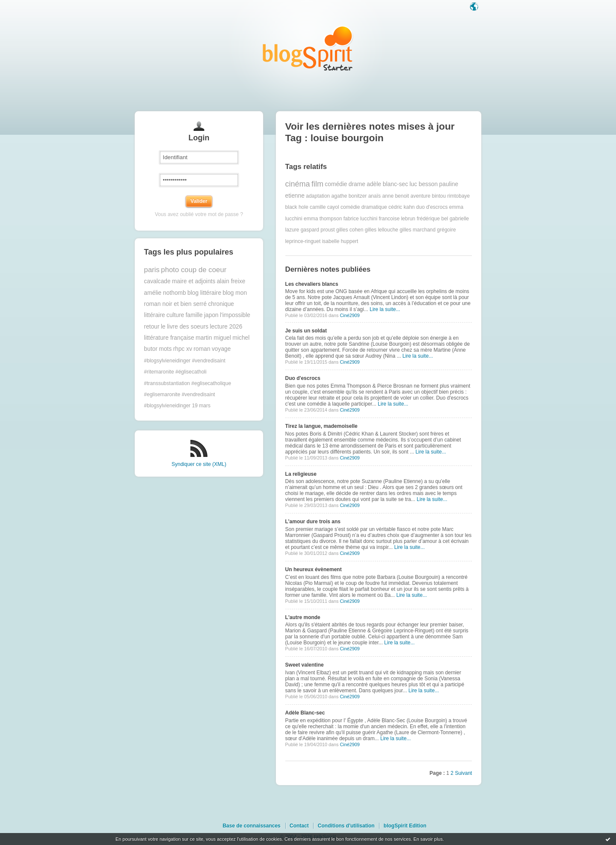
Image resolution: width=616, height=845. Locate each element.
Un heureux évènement (314, 569)
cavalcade (157, 281)
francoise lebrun (397, 219)
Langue (475, 7)
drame (357, 184)
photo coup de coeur (194, 270)
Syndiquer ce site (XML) (199, 464)
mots (165, 349)
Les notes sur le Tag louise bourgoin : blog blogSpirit (308, 48)
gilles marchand (418, 230)
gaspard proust (318, 230)
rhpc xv (183, 349)
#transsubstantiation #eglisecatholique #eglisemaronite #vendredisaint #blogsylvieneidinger (188, 395)
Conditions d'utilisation (346, 826)
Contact (299, 826)
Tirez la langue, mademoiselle (321, 426)
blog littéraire (204, 293)
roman (202, 349)
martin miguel (213, 338)
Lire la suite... (385, 309)
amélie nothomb (165, 293)
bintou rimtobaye (451, 196)
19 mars (201, 406)
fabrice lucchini (360, 219)
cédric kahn (401, 207)
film (317, 184)
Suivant (463, 773)
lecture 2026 (226, 327)
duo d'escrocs (432, 207)
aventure (420, 196)
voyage (221, 349)
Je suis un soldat (306, 331)
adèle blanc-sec (387, 184)
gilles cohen (350, 230)
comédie (336, 184)
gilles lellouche (382, 230)
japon (211, 315)
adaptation (318, 196)
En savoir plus (428, 839)
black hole (297, 207)
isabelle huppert (340, 241)
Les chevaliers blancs (312, 284)
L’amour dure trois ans (313, 522)
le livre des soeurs (185, 327)
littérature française (169, 338)
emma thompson (323, 219)
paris (152, 270)
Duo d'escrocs (303, 378)
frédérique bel (432, 219)
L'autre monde (303, 617)
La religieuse (301, 474)
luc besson (423, 184)
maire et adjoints (194, 281)
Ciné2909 (349, 315)
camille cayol (324, 207)
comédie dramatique (364, 207)
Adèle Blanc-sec (305, 713)
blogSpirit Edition (405, 826)
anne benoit (395, 196)
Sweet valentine (305, 665)
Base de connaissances (251, 826)
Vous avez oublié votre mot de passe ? (199, 214)
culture (175, 315)
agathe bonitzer (349, 196)
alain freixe (231, 281)
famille (194, 315)
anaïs (375, 196)
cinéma (298, 184)
